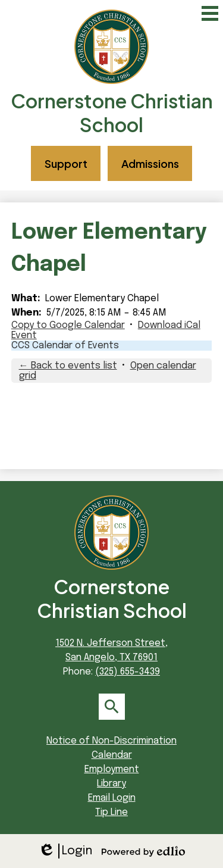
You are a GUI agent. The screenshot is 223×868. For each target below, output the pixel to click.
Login (65, 851)
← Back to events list (68, 366)
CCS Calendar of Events (65, 346)
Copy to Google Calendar (68, 325)
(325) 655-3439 (128, 672)
